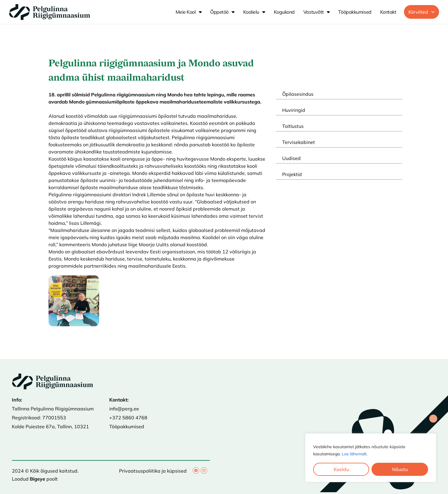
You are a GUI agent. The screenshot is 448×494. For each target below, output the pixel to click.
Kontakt (388, 12)
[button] (422, 12)
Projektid (292, 174)
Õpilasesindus (298, 94)
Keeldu (341, 469)
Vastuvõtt (317, 12)
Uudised (291, 158)
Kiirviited (422, 12)
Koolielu (254, 12)
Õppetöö (222, 12)
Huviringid (294, 110)
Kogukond (284, 12)
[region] (371, 458)
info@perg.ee (124, 409)
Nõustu (400, 469)
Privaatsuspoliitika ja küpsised (153, 471)
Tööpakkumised (355, 12)
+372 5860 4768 (128, 418)
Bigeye (38, 479)
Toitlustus (293, 126)
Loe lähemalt (354, 454)
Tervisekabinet (299, 142)
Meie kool (189, 12)
